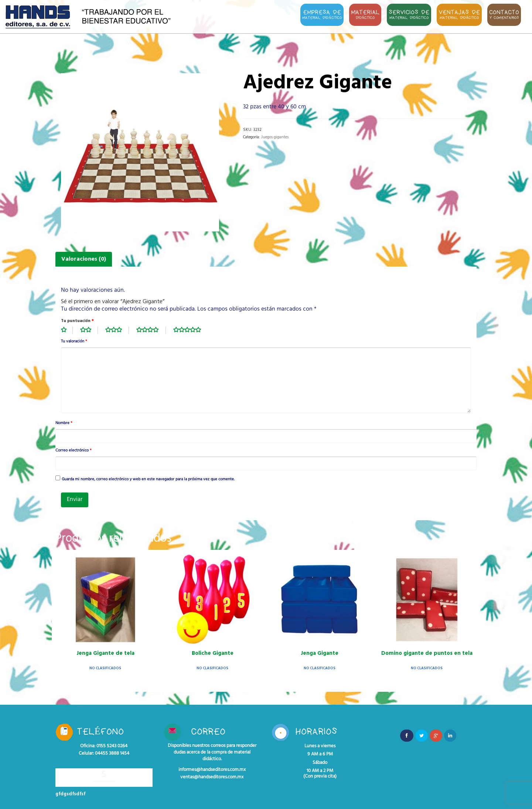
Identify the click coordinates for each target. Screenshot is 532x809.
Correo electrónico (73, 451)
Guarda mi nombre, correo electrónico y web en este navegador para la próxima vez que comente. (148, 480)
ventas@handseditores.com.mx (212, 777)
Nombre (64, 423)
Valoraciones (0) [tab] (84, 259)
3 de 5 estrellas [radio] (117, 330)
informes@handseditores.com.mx (212, 770)
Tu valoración (74, 342)
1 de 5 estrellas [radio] (67, 330)
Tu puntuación (77, 321)
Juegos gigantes (275, 137)
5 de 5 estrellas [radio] (191, 330)
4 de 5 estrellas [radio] (151, 330)
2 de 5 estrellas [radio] (89, 330)
